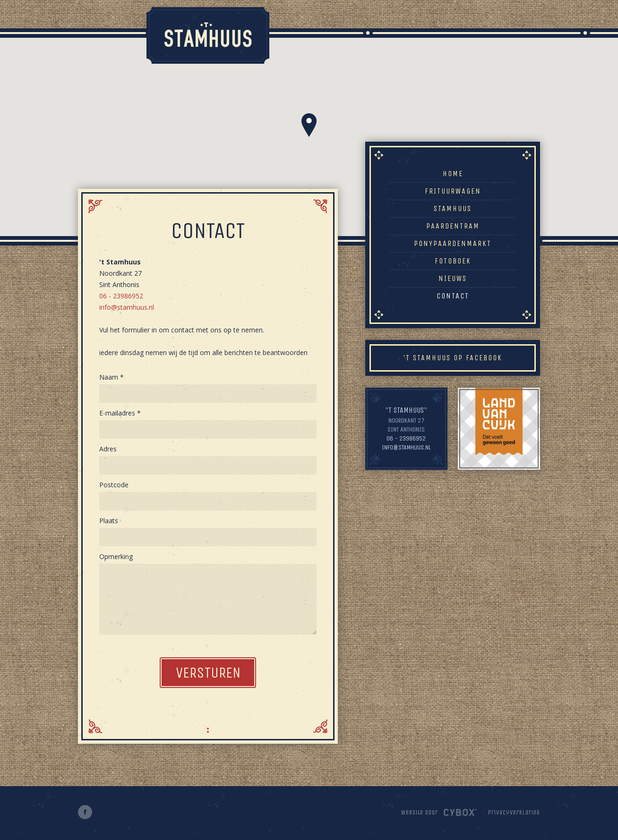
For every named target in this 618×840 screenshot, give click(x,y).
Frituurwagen (453, 191)
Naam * (112, 377)
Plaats (109, 521)
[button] (309, 125)
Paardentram (453, 226)
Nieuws (453, 278)
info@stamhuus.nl (127, 307)
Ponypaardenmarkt (453, 243)
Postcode (114, 485)
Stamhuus (453, 208)
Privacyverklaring (514, 812)
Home (453, 174)
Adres (108, 449)
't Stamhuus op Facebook (453, 358)
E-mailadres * (120, 413)
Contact (453, 296)
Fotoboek (453, 261)
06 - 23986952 (121, 296)
